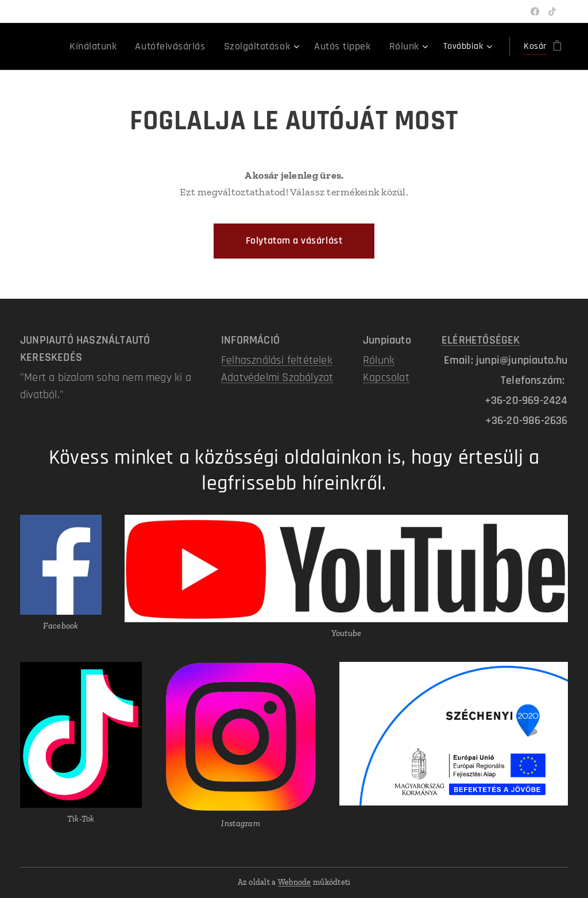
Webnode (295, 882)
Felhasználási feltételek (277, 360)
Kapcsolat (386, 377)
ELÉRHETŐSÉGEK (481, 340)
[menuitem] (121, 47)
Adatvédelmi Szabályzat (277, 377)
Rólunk (379, 360)
